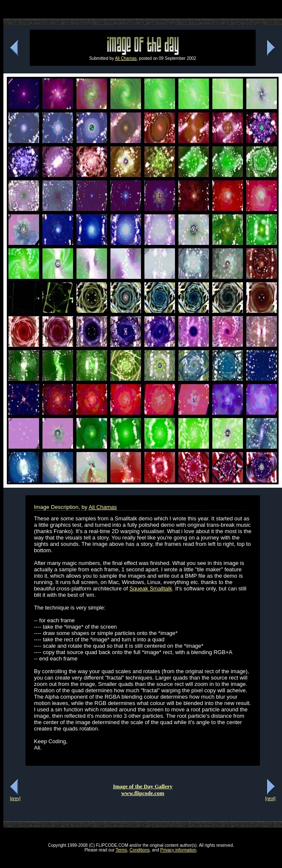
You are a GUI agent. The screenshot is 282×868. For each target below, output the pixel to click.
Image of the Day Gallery (143, 786)
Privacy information (178, 850)
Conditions (140, 850)
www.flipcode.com (142, 793)
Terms (121, 850)
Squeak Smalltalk (151, 588)
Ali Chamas (126, 58)
